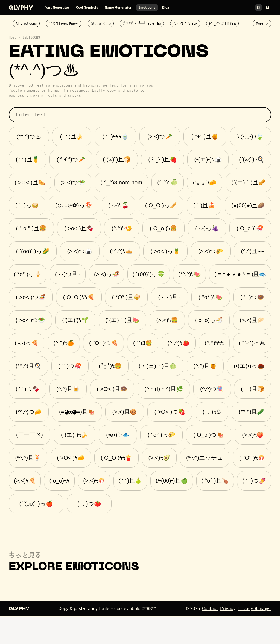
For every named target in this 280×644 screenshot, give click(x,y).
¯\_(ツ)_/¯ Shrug (185, 23)
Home (13, 38)
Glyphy (21, 8)
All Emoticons (26, 23)
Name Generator (118, 8)
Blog (166, 8)
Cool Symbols (87, 8)
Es (267, 8)
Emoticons (147, 8)
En (259, 8)
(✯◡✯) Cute (101, 24)
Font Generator (57, 8)
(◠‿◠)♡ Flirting (222, 24)
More (262, 23)
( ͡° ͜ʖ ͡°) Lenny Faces (64, 24)
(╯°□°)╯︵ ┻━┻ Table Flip (142, 23)
